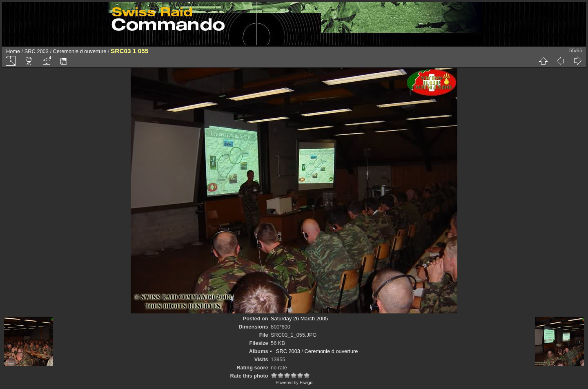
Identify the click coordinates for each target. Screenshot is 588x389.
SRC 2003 (37, 51)
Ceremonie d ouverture (80, 51)
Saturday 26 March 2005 (299, 319)
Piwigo (306, 382)
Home (13, 51)
